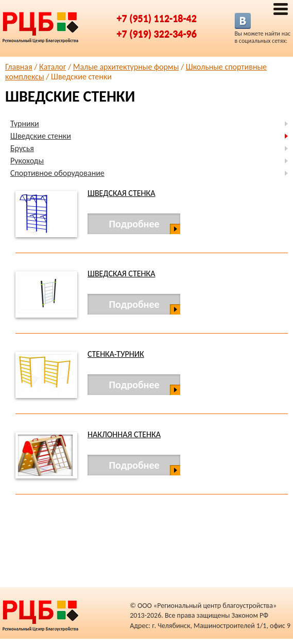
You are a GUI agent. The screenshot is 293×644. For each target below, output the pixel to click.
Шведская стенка (121, 193)
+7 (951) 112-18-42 (157, 18)
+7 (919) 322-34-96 (157, 34)
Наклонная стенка (124, 434)
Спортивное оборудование (57, 173)
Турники (25, 123)
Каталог (53, 67)
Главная (19, 67)
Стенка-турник (116, 354)
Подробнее (134, 224)
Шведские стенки (41, 136)
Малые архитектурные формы (126, 67)
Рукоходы (27, 161)
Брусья (22, 148)
